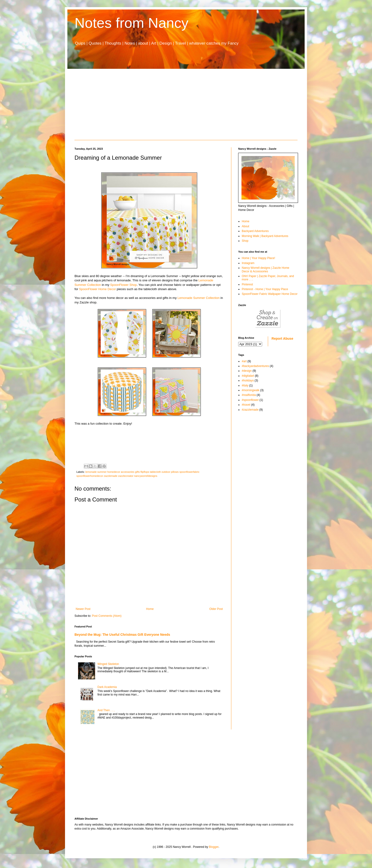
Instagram (248, 263)
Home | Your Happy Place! (258, 258)
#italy (245, 385)
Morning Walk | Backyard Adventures (265, 236)
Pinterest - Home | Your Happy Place (265, 289)
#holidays (248, 381)
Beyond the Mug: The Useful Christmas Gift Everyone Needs (122, 635)
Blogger (214, 847)
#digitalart (248, 376)
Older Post (216, 609)
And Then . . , (106, 710)
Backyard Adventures (255, 231)
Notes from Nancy (131, 23)
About (245, 226)
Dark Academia (107, 687)
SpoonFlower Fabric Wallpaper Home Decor (270, 294)
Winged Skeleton (108, 664)
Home (150, 609)
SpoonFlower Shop (123, 285)
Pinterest (247, 284)
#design (247, 371)
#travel (246, 405)
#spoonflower (250, 400)
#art (244, 361)
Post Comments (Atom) (107, 616)
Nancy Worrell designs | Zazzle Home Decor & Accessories (265, 269)
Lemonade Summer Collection (198, 298)
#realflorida (249, 395)
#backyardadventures (255, 366)
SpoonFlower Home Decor (97, 289)
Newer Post (83, 609)
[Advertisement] (186, 104)
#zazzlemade (250, 410)
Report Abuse (282, 339)
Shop (245, 241)
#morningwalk (251, 390)
